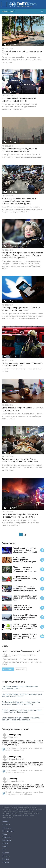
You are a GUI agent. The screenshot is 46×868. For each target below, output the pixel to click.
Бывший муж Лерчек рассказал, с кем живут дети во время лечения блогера (22, 695)
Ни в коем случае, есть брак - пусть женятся (22, 659)
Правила (6, 853)
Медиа (5, 847)
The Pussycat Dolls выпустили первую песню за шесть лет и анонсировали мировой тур (21, 703)
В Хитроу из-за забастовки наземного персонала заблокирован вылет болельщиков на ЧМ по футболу (19, 201)
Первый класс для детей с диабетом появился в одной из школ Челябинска (20, 460)
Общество (6, 837)
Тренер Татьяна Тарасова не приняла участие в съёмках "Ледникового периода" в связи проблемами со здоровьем (22, 255)
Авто (4, 850)
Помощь (6, 862)
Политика (6, 825)
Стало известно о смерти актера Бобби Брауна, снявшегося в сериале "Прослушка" (21, 719)
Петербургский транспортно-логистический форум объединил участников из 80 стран (25, 793)
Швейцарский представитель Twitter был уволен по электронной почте (21, 309)
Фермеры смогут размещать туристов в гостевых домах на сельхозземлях (24, 749)
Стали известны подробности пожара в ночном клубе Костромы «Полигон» (20, 516)
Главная (5, 822)
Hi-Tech (5, 843)
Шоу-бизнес (7, 840)
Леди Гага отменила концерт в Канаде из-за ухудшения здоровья (20, 688)
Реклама (6, 859)
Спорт (5, 834)
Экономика (7, 828)
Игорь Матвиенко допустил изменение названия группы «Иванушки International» (22, 711)
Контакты (6, 856)
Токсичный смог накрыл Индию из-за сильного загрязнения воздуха (19, 150)
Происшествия (8, 831)
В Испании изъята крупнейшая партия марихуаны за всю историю (19, 100)
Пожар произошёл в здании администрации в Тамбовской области (22, 364)
